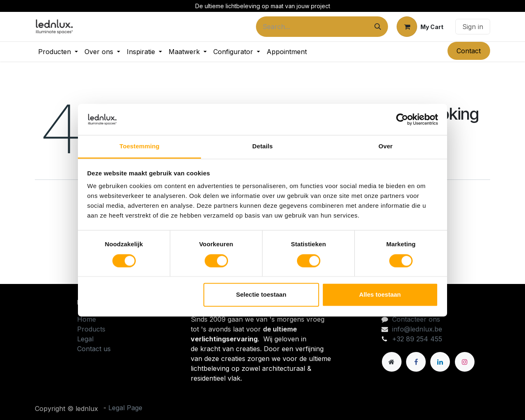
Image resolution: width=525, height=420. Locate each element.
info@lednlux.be (417, 329)
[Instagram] (465, 362)
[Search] (378, 27)
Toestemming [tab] (139, 146)
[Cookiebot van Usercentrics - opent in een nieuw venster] (402, 119)
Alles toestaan (380, 295)
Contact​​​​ (469, 51)
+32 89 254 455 (417, 339)
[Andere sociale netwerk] (392, 362)
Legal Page (125, 408)
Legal (85, 339)
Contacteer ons (416, 319)
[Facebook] (416, 362)
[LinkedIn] (440, 362)
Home (87, 319)
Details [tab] (262, 146)
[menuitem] (58, 52)
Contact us (94, 349)
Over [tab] (386, 146)
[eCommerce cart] (420, 27)
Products (91, 329)
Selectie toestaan (261, 295)
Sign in (473, 27)
